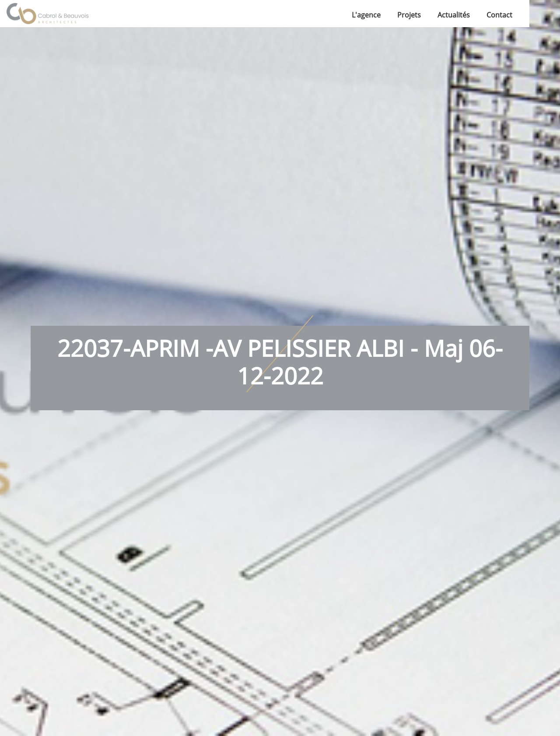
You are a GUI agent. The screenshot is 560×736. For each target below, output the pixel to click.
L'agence (366, 15)
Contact (499, 15)
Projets (409, 15)
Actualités (454, 15)
